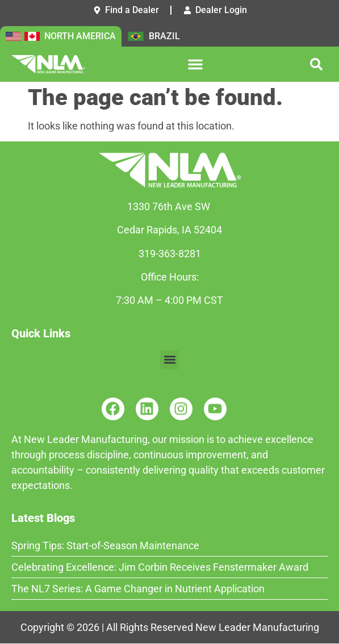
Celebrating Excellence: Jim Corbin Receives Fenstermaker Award (160, 567)
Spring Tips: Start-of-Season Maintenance (105, 545)
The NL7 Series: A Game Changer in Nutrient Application (138, 589)
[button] (195, 64)
